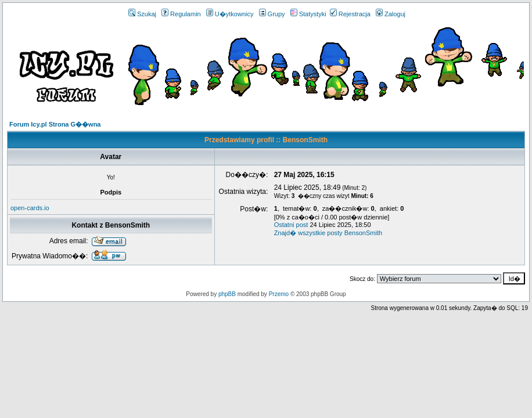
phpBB (227, 294)
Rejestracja (350, 14)
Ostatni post (291, 225)
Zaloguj (391, 14)
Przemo (279, 294)
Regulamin (181, 14)
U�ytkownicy (230, 14)
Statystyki (308, 14)
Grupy (272, 14)
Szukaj (142, 14)
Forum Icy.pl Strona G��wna (55, 124)
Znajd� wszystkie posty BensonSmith (328, 233)
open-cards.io (30, 208)
